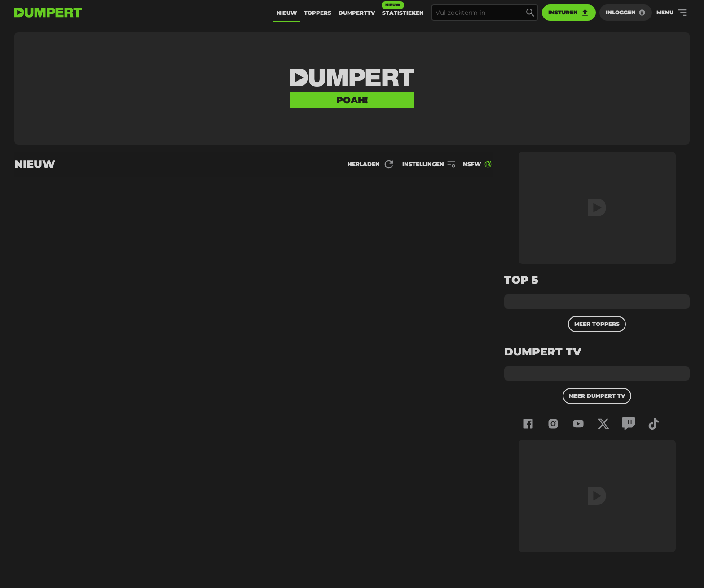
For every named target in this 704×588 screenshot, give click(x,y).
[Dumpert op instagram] (553, 424)
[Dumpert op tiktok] (654, 424)
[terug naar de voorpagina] (48, 13)
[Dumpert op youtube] (578, 424)
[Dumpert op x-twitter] (603, 424)
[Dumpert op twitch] (629, 424)
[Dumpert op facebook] (528, 424)
